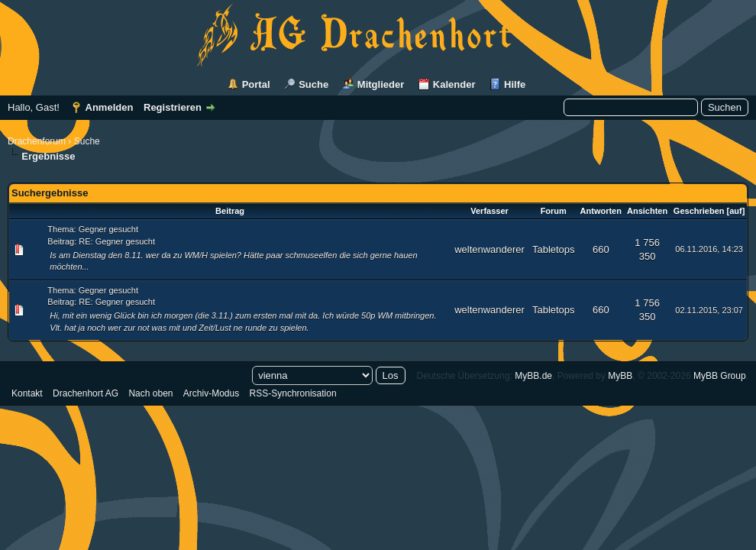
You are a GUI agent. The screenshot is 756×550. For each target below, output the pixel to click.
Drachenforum (37, 141)
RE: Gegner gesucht (117, 241)
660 (601, 249)
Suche (313, 84)
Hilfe (515, 84)
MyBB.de (533, 376)
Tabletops (554, 249)
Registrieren (173, 107)
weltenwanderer (489, 249)
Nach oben (150, 393)
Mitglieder (381, 84)
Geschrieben (699, 211)
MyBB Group (720, 376)
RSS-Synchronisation (293, 393)
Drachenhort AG (86, 393)
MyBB (620, 376)
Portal (256, 84)
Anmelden (110, 107)
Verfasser (489, 211)
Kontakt (27, 393)
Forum (554, 211)
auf (736, 211)
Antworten (601, 211)
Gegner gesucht (108, 229)
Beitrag (230, 211)
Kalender (454, 84)
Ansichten (647, 211)
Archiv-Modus (211, 393)
